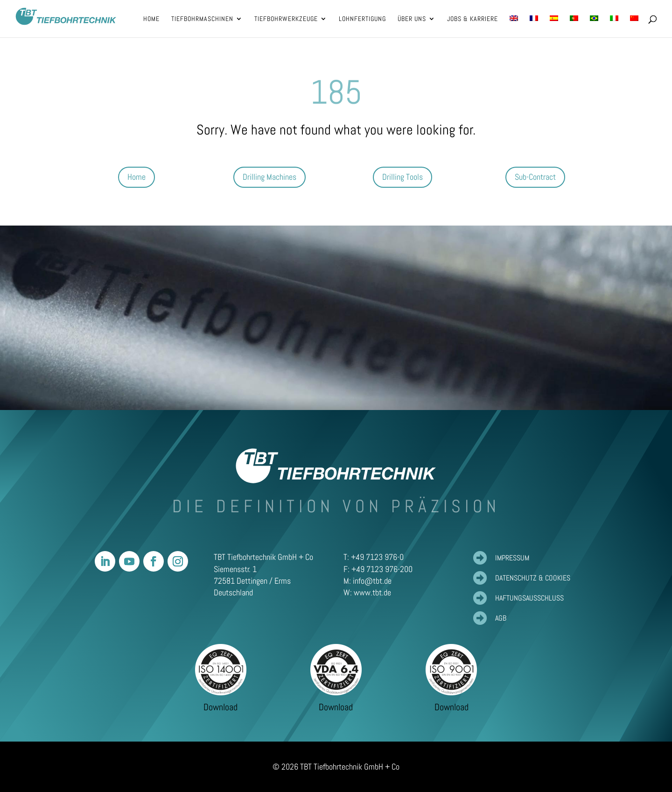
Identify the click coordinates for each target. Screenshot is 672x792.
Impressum (512, 558)
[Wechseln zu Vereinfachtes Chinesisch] (634, 26)
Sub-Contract (535, 177)
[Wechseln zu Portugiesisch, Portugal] (574, 26)
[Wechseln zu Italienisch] (614, 26)
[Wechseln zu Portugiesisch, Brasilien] (594, 26)
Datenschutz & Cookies (533, 578)
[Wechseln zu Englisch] (514, 26)
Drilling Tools (402, 177)
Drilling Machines (269, 177)
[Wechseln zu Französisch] (534, 26)
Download (220, 707)
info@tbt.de (372, 581)
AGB (501, 618)
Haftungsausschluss (529, 598)
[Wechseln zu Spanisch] (554, 26)
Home (136, 177)
